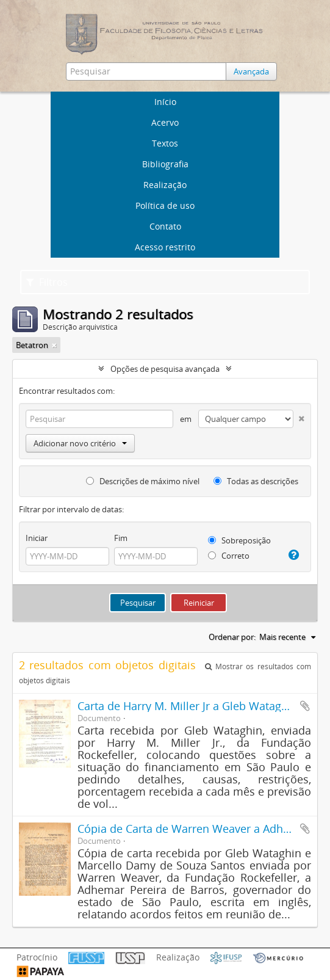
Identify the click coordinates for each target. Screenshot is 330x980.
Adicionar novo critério (80, 443)
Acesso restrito (165, 247)
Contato (165, 226)
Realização (165, 185)
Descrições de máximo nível (143, 481)
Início (165, 102)
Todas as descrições (256, 481)
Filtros (47, 282)
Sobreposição (239, 540)
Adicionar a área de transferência (305, 706)
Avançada (251, 71)
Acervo (165, 122)
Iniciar (37, 538)
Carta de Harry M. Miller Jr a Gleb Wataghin (188, 706)
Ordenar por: (232, 637)
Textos (165, 143)
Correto (229, 556)
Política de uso (165, 205)
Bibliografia (165, 164)
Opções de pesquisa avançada (165, 369)
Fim (121, 538)
